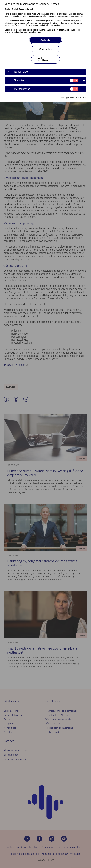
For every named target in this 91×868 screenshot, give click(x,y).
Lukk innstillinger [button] (43, 59)
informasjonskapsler (68, 30)
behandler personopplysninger (28, 32)
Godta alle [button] (45, 40)
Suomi (30, 9)
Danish (8, 9)
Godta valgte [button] (45, 49)
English (15, 9)
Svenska (23, 9)
